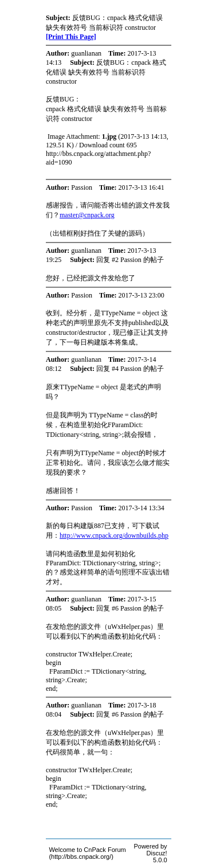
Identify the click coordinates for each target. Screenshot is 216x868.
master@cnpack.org (87, 215)
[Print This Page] (71, 37)
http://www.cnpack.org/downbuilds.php (114, 535)
